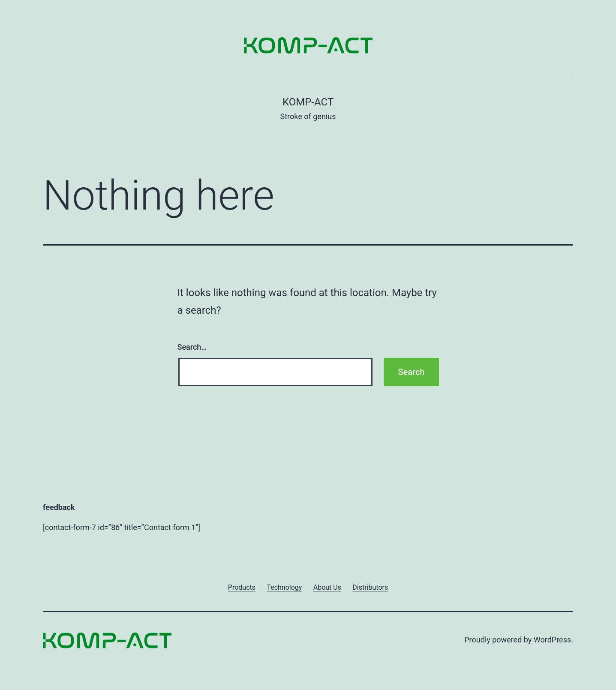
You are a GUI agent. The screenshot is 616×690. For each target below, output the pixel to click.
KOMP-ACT (308, 102)
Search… (192, 347)
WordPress (552, 640)
